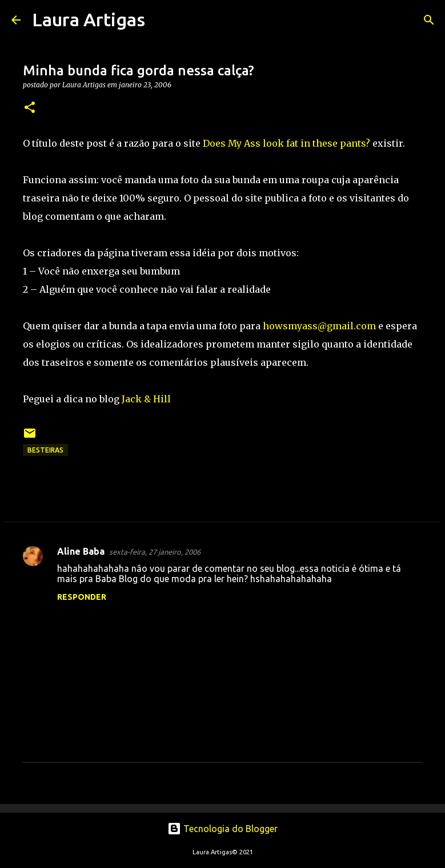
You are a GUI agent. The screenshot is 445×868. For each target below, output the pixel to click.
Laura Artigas (89, 19)
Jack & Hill (146, 399)
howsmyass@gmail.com (319, 326)
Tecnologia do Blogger (222, 829)
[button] (30, 108)
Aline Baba (81, 551)
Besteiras (45, 450)
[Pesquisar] (161, 20)
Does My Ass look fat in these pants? (288, 143)
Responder (82, 597)
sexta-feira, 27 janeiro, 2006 (155, 552)
